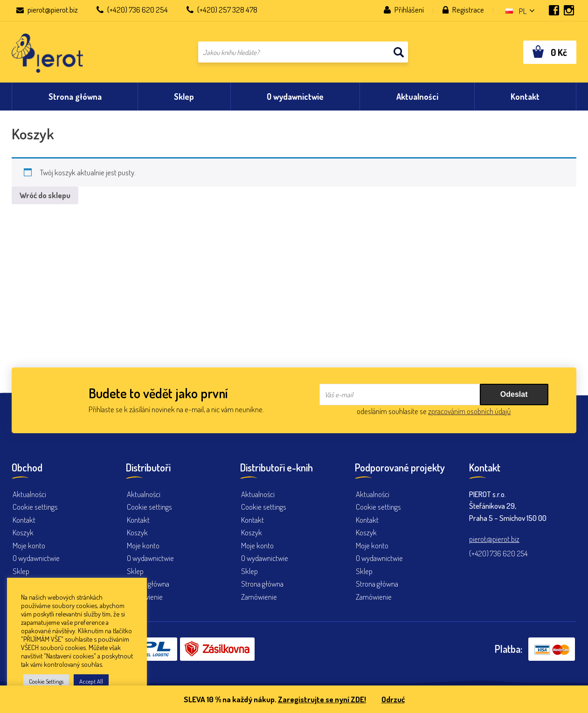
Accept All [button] (91, 681)
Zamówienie (259, 597)
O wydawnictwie (36, 558)
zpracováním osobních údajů (469, 411)
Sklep (21, 571)
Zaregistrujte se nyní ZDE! (322, 699)
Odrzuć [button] (393, 699)
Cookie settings (35, 507)
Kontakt (24, 520)
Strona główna (148, 584)
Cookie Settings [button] (46, 681)
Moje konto (29, 545)
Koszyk (23, 532)
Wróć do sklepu (45, 195)
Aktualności (29, 494)
